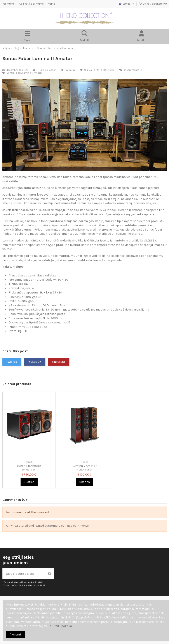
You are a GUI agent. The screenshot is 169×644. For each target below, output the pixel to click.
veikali (52, 4)
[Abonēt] (49, 574)
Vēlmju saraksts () (153, 4)
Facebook (35, 362)
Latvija (126, 4)
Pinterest (59, 362)
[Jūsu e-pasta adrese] (24, 574)
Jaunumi (71, 70)
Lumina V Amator (84, 466)
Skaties (29, 482)
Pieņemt (15, 634)
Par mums (9, 4)
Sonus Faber (29, 470)
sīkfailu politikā (61, 626)
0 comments (132, 70)
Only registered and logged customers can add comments (47, 526)
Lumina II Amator (29, 466)
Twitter (12, 362)
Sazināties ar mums (32, 4)
